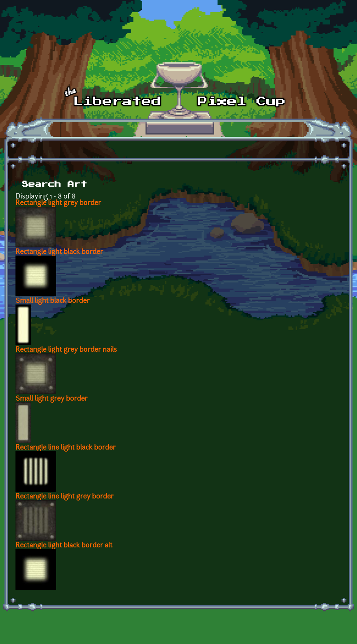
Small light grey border (51, 399)
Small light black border (53, 301)
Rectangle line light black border (66, 448)
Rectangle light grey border (58, 203)
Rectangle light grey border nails (66, 350)
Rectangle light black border (59, 252)
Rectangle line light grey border (65, 497)
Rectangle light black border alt (64, 546)
